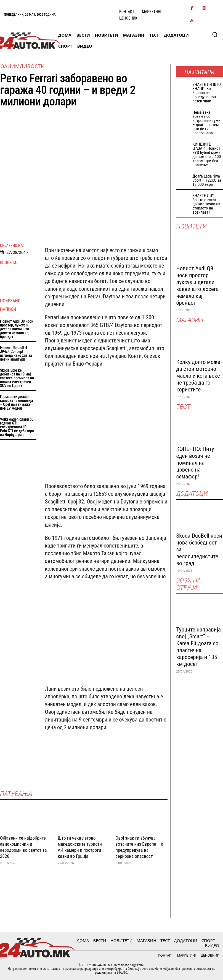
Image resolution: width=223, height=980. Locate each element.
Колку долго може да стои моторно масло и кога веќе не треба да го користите (198, 376)
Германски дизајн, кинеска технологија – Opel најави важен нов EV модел (17, 402)
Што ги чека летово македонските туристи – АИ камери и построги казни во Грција (82, 847)
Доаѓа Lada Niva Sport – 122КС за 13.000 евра (207, 180)
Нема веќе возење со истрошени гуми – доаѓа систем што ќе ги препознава (206, 123)
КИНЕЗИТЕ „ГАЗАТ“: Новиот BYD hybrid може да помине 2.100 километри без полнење (207, 155)
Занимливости (23, 66)
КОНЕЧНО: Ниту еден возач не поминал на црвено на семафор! (195, 463)
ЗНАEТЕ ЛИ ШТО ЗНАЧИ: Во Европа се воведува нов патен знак (207, 93)
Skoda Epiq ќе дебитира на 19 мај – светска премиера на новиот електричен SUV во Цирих (17, 378)
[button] (215, 34)
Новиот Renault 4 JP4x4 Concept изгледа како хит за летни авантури (16, 353)
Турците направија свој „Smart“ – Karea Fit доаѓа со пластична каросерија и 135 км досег (198, 647)
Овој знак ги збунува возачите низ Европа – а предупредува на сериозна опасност (139, 847)
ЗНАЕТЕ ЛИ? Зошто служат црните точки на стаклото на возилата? (206, 204)
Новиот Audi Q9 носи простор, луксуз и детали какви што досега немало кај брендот (17, 329)
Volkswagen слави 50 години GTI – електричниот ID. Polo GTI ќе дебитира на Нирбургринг (17, 427)
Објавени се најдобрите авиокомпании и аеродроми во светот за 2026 (23, 847)
